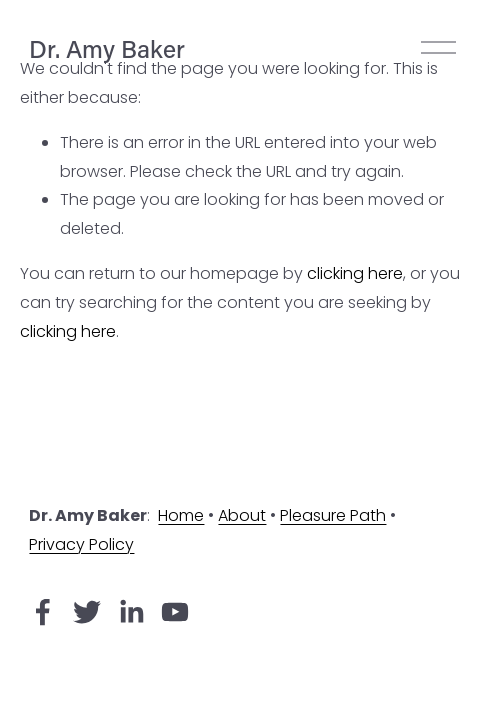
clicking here (355, 273)
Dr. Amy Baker (107, 48)
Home (181, 515)
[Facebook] (43, 612)
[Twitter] (87, 612)
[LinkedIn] (131, 612)
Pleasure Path (333, 515)
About (242, 515)
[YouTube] (175, 612)
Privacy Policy (81, 544)
